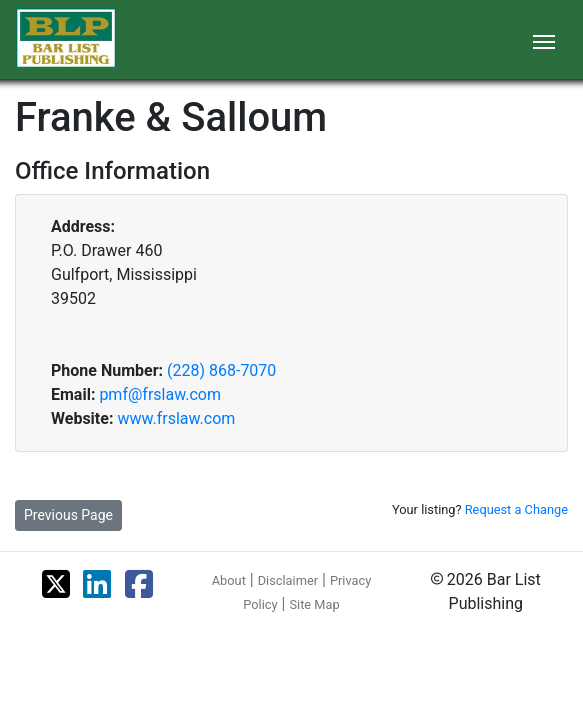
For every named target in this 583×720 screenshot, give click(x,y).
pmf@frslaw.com (160, 394)
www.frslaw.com (176, 418)
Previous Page (68, 515)
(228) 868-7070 (221, 370)
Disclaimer (288, 580)
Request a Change (516, 509)
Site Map (314, 604)
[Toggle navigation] (544, 40)
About (229, 580)
